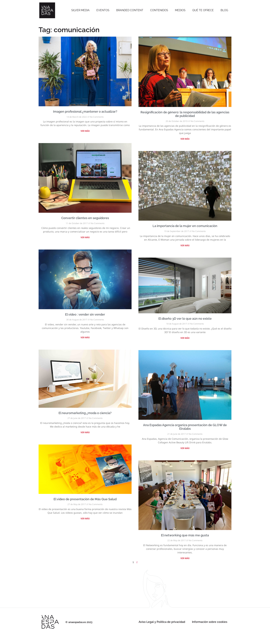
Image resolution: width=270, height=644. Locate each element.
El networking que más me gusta (185, 535)
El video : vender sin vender (85, 314)
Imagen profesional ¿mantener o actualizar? (85, 112)
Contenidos (159, 10)
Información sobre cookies (210, 622)
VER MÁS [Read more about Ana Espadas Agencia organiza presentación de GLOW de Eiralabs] (185, 448)
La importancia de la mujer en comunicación (185, 226)
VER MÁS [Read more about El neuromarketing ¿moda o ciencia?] (85, 432)
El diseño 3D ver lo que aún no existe (185, 319)
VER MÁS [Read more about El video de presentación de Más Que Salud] (85, 519)
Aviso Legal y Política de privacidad (162, 622)
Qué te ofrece (203, 10)
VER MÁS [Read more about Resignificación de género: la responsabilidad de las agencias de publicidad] (185, 139)
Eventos (103, 10)
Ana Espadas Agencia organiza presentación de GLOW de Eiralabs (185, 427)
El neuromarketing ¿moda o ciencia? (85, 413)
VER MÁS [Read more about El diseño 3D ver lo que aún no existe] (185, 338)
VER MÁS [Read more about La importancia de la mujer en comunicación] (185, 246)
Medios (180, 10)
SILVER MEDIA (80, 10)
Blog (224, 10)
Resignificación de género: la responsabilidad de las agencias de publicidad (185, 114)
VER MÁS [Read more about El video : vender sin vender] (85, 338)
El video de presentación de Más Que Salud (85, 499)
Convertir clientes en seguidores (85, 218)
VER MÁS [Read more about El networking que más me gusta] (185, 558)
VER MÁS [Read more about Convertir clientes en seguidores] (85, 237)
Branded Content (130, 10)
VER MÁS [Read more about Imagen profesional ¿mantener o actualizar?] (85, 131)
